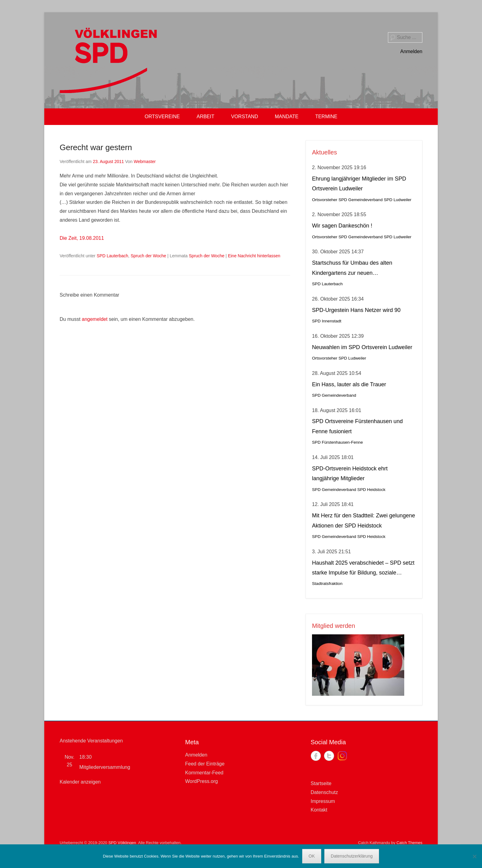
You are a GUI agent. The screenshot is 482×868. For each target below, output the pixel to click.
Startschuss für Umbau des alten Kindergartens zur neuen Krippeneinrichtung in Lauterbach (353, 269)
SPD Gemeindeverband (361, 200)
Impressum (323, 801)
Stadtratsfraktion (327, 584)
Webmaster (145, 162)
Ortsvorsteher (325, 200)
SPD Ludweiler (397, 200)
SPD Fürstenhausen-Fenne (337, 442)
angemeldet (95, 319)
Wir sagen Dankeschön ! (342, 226)
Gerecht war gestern (96, 147)
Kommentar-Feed (204, 773)
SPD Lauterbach (112, 256)
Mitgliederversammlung (105, 767)
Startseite (321, 783)
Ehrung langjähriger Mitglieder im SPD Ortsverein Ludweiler (359, 184)
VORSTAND (245, 117)
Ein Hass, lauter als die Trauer (349, 384)
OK (312, 856)
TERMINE (326, 117)
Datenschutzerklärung (352, 856)
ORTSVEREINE (162, 117)
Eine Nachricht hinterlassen (254, 256)
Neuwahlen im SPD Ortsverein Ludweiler (362, 347)
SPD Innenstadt (327, 321)
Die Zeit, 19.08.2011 (82, 238)
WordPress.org (201, 781)
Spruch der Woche (148, 256)
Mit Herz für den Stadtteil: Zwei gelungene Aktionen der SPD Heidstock (363, 520)
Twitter (329, 756)
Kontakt (319, 810)
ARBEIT (205, 117)
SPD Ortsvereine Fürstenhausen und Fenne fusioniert (357, 426)
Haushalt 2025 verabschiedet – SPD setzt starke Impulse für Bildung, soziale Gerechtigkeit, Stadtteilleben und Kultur (363, 569)
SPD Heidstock (371, 490)
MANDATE (287, 117)
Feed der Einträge (205, 764)
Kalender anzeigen (80, 782)
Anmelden (411, 51)
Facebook (316, 756)
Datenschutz (324, 792)
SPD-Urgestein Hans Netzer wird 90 (356, 310)
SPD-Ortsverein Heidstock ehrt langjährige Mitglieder (350, 473)
